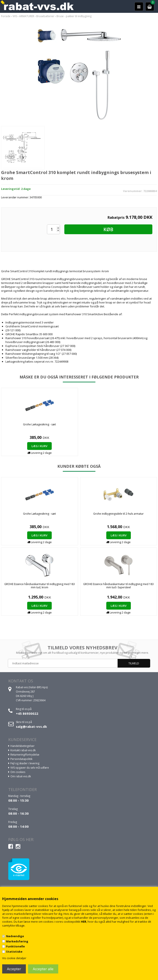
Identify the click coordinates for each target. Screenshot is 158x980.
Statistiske (14, 952)
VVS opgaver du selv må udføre (30, 768)
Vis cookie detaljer (14, 958)
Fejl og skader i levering (25, 763)
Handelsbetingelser (22, 746)
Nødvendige (15, 936)
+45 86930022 (27, 713)
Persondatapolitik (21, 759)
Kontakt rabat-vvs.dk (23, 750)
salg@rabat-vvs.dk (31, 726)
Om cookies (18, 772)
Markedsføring (17, 941)
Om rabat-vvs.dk (21, 776)
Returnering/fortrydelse (25, 755)
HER (84, 922)
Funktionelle (15, 946)
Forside (6, 16)
